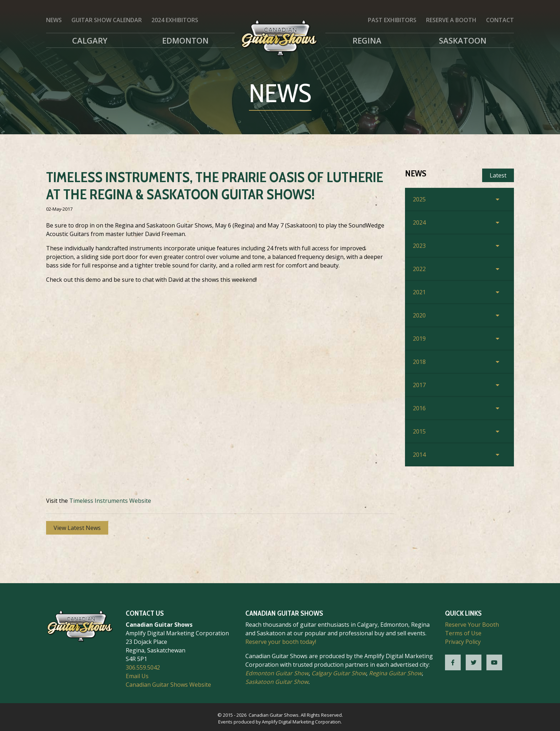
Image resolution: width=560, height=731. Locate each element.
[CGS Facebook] (453, 662)
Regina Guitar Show (395, 673)
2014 (419, 455)
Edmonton (185, 40)
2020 (419, 315)
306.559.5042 (143, 667)
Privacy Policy (463, 642)
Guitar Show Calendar (107, 20)
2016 (419, 408)
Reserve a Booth (451, 20)
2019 (419, 339)
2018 (419, 362)
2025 (419, 199)
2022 (419, 269)
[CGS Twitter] (474, 662)
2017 (419, 385)
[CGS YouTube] (494, 662)
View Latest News (77, 528)
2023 (419, 246)
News (54, 20)
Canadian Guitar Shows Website (168, 685)
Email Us (137, 676)
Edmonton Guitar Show (277, 673)
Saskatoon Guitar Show (277, 682)
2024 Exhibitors (175, 20)
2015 (419, 431)
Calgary (90, 40)
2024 (419, 222)
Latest (498, 175)
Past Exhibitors (392, 20)
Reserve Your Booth (472, 625)
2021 (419, 292)
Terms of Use (463, 633)
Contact (500, 20)
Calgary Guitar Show (339, 673)
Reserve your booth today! (281, 642)
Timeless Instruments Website (110, 501)
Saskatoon (463, 40)
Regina (367, 40)
